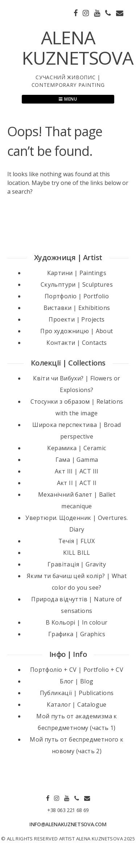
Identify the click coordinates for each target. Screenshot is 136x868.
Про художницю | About (77, 331)
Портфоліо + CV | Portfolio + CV (77, 670)
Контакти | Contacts (77, 343)
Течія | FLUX (77, 541)
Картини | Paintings (77, 273)
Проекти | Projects (77, 319)
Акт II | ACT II (77, 483)
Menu (68, 99)
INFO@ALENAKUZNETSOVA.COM (68, 824)
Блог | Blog (77, 681)
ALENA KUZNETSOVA (78, 48)
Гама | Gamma (77, 460)
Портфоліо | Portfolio (77, 296)
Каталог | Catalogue (77, 705)
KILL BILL (77, 553)
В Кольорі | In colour (77, 622)
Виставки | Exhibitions (77, 308)
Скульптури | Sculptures (77, 284)
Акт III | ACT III (77, 471)
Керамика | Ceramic (77, 448)
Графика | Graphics (77, 634)
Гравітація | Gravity (77, 564)
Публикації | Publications (77, 693)
